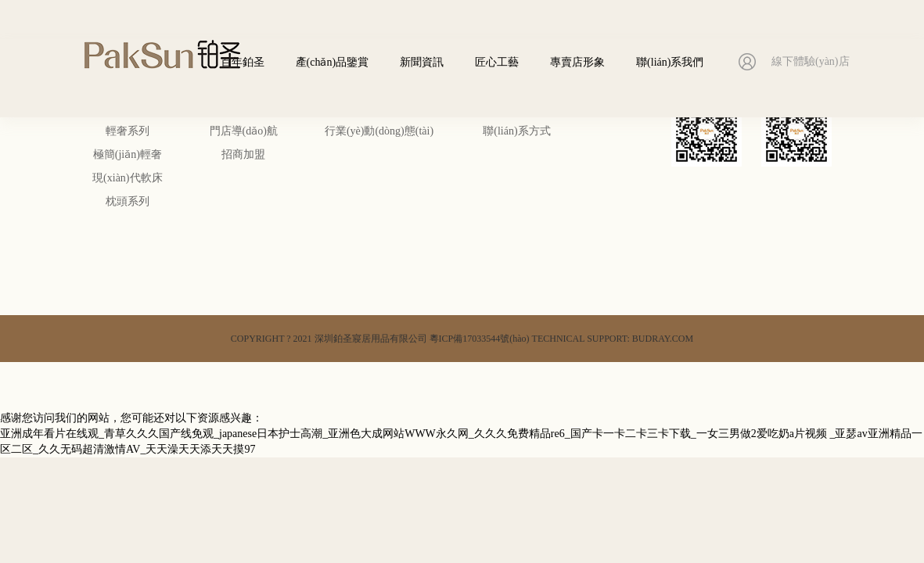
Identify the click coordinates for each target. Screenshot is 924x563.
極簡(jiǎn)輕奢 (128, 154)
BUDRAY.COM (663, 339)
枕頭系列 (128, 201)
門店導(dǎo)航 (244, 131)
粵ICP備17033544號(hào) (480, 339)
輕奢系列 (128, 131)
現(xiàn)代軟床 (127, 178)
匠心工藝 (497, 62)
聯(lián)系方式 (516, 131)
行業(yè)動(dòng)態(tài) (379, 131)
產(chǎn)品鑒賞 (333, 62)
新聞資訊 (422, 62)
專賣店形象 (577, 62)
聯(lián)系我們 (670, 62)
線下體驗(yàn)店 (811, 61)
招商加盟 (243, 154)
